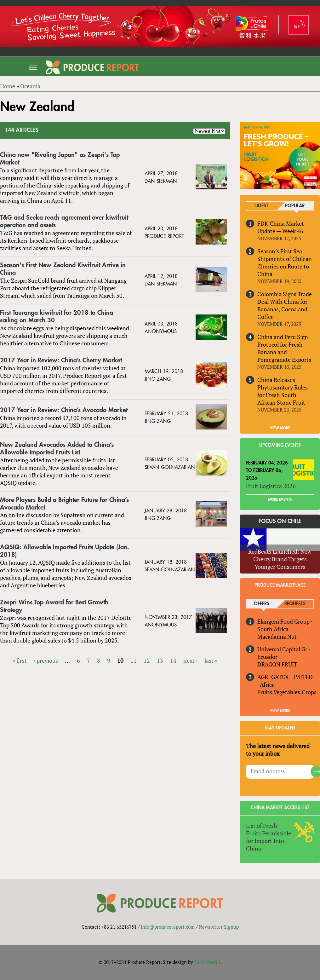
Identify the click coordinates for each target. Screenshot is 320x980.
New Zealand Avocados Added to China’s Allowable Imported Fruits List (57, 449)
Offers (262, 604)
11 (134, 660)
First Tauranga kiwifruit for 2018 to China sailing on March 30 (57, 317)
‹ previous (46, 660)
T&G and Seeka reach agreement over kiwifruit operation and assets (64, 221)
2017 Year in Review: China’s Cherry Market (61, 360)
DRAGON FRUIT (277, 664)
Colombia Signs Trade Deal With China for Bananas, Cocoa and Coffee (285, 305)
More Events (280, 499)
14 (173, 660)
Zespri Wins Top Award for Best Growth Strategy (54, 606)
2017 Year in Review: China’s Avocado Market (64, 410)
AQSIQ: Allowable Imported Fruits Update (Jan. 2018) (65, 551)
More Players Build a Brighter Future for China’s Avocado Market (64, 504)
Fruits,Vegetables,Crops (287, 692)
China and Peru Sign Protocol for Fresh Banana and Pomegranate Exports (284, 348)
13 (160, 660)
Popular (295, 206)
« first (20, 660)
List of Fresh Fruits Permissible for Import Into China (269, 837)
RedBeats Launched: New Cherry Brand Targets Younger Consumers (280, 559)
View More (280, 711)
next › (190, 660)
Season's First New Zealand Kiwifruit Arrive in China (63, 269)
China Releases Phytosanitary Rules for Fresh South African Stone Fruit (283, 391)
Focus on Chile (280, 521)
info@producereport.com (168, 927)
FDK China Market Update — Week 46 (281, 227)
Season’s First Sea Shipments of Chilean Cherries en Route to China (285, 262)
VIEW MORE (280, 428)
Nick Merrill (207, 962)
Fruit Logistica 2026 (271, 486)
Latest (261, 206)
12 (147, 660)
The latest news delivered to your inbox (278, 750)
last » (211, 660)
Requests (295, 604)
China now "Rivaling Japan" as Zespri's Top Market (60, 159)
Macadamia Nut (277, 637)
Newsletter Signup (219, 927)
